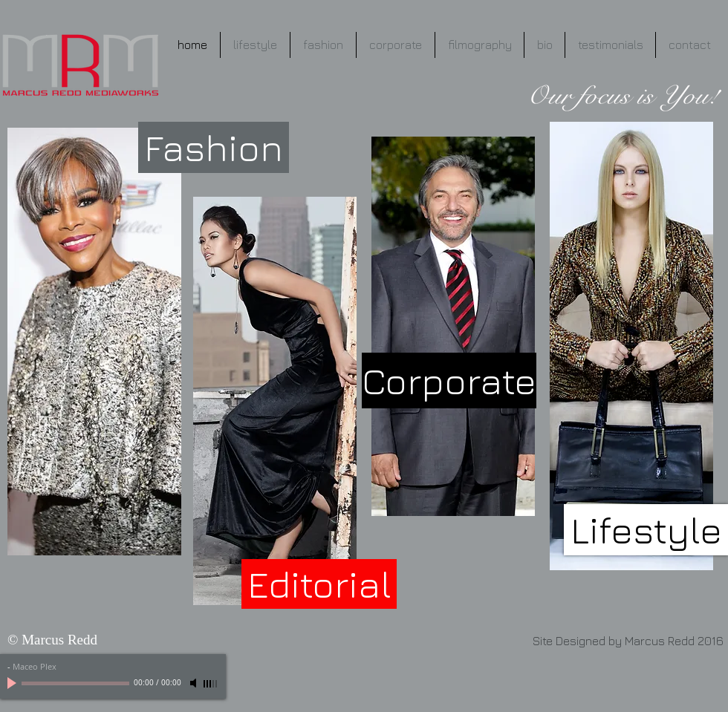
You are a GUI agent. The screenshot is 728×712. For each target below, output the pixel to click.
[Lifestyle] (646, 530)
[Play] (13, 683)
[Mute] (195, 683)
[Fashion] (214, 147)
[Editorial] (319, 584)
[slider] (211, 684)
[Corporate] (449, 381)
